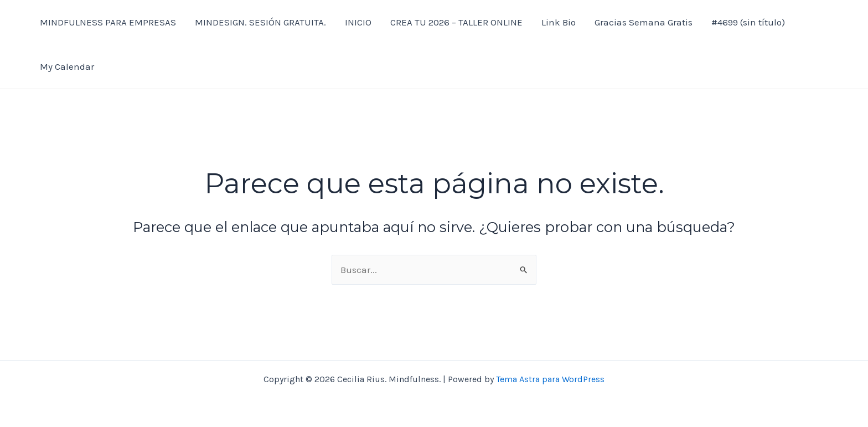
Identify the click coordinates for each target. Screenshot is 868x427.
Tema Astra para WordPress (550, 379)
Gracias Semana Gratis (644, 22)
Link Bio (559, 22)
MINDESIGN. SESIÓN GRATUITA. (260, 22)
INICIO (358, 22)
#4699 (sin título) (748, 22)
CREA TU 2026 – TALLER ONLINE (456, 22)
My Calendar (67, 66)
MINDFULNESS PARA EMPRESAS (108, 22)
